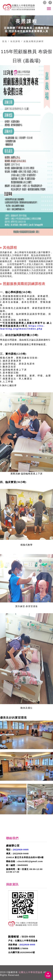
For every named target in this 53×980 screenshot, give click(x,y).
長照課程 (15, 41)
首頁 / (6, 41)
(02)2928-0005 (21, 850)
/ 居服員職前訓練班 (33, 41)
